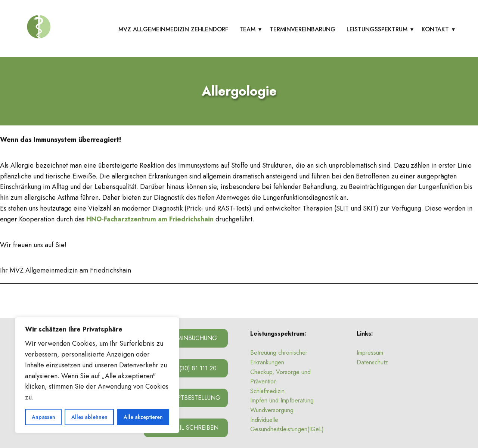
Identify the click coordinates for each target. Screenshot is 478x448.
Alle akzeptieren (143, 417)
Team (247, 29)
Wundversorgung (272, 410)
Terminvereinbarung (302, 29)
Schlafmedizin (267, 391)
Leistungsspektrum (377, 29)
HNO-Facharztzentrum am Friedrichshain (150, 219)
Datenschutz (372, 362)
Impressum (370, 353)
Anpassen (44, 417)
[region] (97, 375)
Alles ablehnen (89, 417)
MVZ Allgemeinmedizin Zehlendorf (173, 29)
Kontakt (435, 29)
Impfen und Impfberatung (282, 400)
